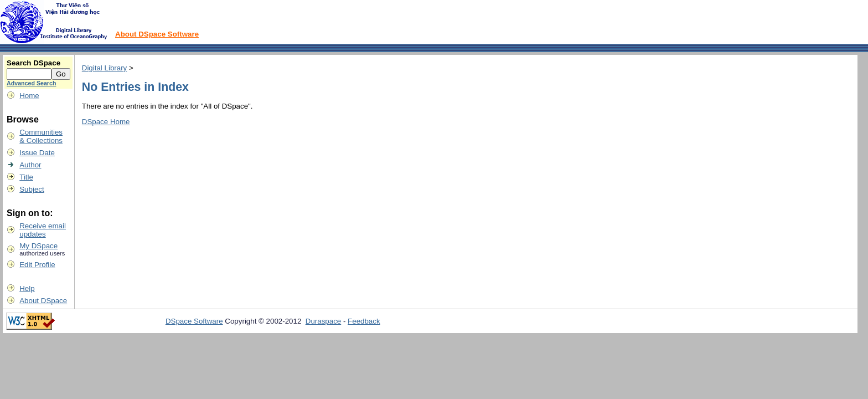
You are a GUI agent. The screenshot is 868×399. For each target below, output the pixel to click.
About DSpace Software (157, 34)
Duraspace (323, 321)
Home (29, 96)
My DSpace (38, 246)
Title (26, 177)
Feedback (364, 321)
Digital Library (104, 68)
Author (30, 165)
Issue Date (37, 153)
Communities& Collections (41, 136)
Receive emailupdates (43, 230)
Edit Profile (37, 265)
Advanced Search (31, 83)
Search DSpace (33, 63)
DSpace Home (106, 122)
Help (27, 288)
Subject (32, 189)
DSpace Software (194, 321)
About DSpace (43, 301)
